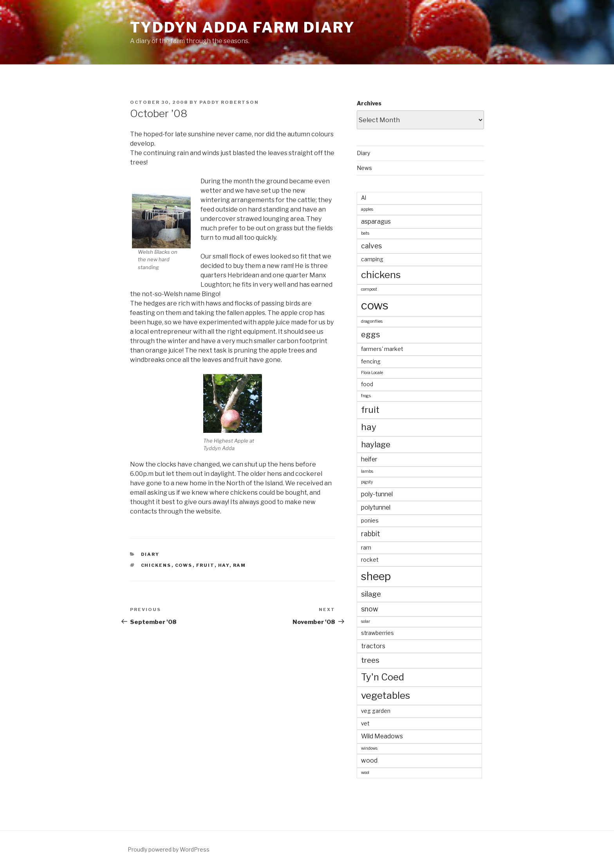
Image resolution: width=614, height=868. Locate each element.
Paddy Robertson (229, 102)
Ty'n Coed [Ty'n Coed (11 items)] (383, 677)
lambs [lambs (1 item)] (367, 471)
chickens (156, 565)
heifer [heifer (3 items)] (369, 459)
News (364, 168)
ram (240, 565)
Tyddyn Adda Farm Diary (243, 27)
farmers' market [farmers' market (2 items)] (382, 349)
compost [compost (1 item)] (369, 289)
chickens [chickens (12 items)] (381, 275)
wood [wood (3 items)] (369, 760)
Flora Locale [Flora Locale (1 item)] (372, 373)
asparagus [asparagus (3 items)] (376, 222)
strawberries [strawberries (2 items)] (377, 633)
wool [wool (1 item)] (365, 773)
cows (184, 565)
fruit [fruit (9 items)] (370, 410)
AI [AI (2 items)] (364, 198)
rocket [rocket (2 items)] (370, 560)
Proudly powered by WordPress (169, 849)
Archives (369, 103)
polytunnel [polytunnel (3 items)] (376, 507)
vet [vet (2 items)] (365, 723)
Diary (150, 554)
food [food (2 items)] (367, 384)
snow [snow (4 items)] (370, 609)
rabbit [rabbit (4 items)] (371, 534)
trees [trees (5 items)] (370, 660)
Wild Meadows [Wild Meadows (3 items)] (382, 736)
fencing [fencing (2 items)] (371, 362)
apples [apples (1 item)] (367, 209)
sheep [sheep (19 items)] (376, 576)
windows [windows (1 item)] (369, 748)
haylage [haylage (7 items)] (376, 444)
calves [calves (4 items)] (371, 246)
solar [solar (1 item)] (366, 621)
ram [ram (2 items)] (366, 548)
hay (224, 565)
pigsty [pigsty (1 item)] (367, 482)
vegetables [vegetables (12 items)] (386, 695)
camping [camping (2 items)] (372, 259)
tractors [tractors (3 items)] (373, 646)
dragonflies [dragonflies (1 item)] (372, 321)
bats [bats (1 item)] (365, 233)
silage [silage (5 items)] (371, 594)
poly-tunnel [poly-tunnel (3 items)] (377, 494)
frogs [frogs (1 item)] (366, 396)
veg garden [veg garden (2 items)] (376, 711)
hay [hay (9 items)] (369, 427)
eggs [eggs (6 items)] (371, 335)
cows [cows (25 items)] (375, 305)
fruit (205, 565)
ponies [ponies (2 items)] (370, 521)
